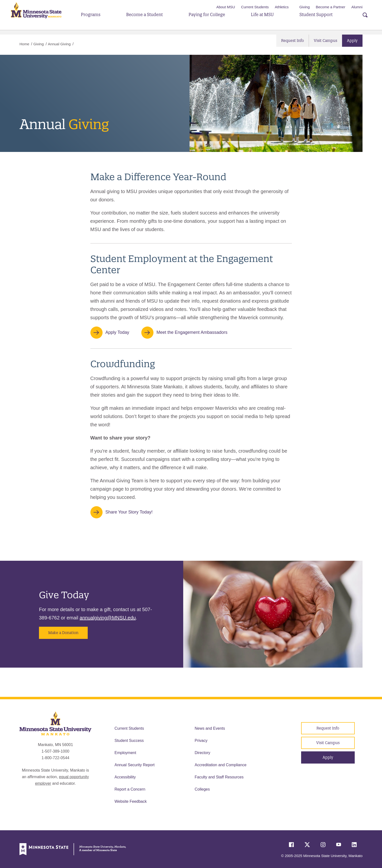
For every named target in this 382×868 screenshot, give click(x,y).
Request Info (292, 41)
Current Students (255, 7)
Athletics (282, 7)
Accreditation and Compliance (221, 765)
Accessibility (125, 777)
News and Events (210, 728)
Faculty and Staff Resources (219, 777)
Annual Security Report (135, 765)
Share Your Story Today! (129, 512)
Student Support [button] (311, 21)
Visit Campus (325, 41)
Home (24, 44)
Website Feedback (131, 801)
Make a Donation (63, 633)
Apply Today (117, 332)
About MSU (226, 7)
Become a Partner (330, 7)
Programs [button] (99, 21)
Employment (125, 753)
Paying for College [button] (208, 21)
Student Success (129, 741)
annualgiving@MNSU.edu (108, 618)
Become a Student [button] (149, 21)
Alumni (357, 7)
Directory (202, 753)
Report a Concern (130, 789)
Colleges (202, 789)
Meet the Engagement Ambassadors (192, 332)
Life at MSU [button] (260, 21)
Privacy (201, 741)
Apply (352, 41)
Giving (305, 7)
